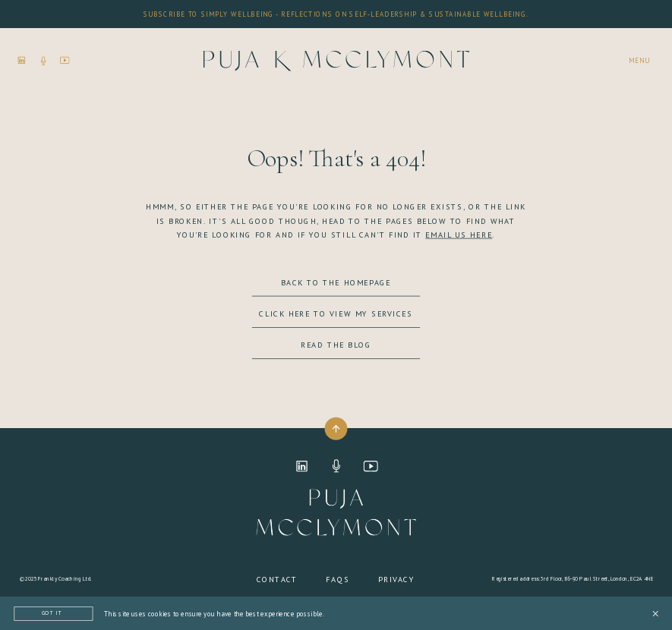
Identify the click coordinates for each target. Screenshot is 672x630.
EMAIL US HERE (459, 235)
